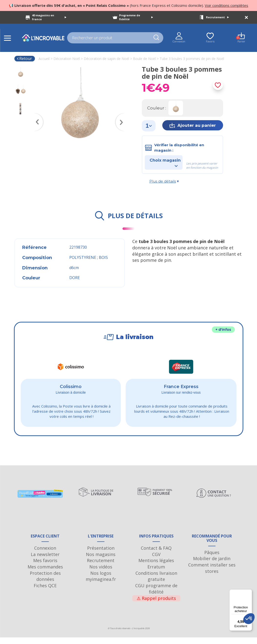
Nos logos (101, 580)
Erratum (156, 573)
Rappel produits (156, 605)
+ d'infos (223, 330)
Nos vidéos (101, 573)
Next (122, 115)
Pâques (212, 559)
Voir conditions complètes (226, 5)
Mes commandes (45, 573)
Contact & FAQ (156, 555)
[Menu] (249, 592)
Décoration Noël (67, 59)
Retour (24, 59)
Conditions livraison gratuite (156, 583)
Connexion (45, 555)
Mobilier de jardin (212, 565)
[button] (249, 619)
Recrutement (217, 17)
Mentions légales (156, 567)
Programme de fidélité (136, 17)
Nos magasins (101, 561)
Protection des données (45, 583)
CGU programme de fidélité (156, 595)
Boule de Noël (144, 59)
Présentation (101, 555)
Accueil (44, 59)
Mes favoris (45, 567)
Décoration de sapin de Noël (106, 59)
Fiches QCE (45, 592)
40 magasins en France (49, 17)
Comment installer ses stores (212, 575)
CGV (156, 561)
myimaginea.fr (101, 586)
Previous (36, 115)
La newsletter (45, 561)
